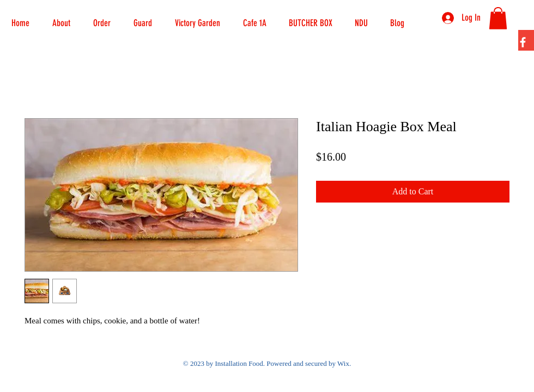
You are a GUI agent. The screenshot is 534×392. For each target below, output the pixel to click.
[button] (102, 18)
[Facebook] (523, 42)
